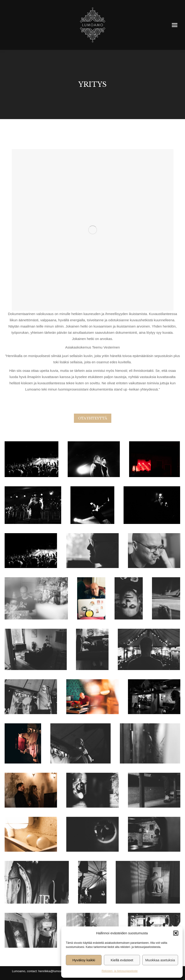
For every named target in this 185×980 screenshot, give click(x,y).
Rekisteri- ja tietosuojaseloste (120, 971)
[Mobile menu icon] (175, 25)
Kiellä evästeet (122, 960)
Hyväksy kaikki (84, 960)
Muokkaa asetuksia (160, 960)
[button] (176, 933)
